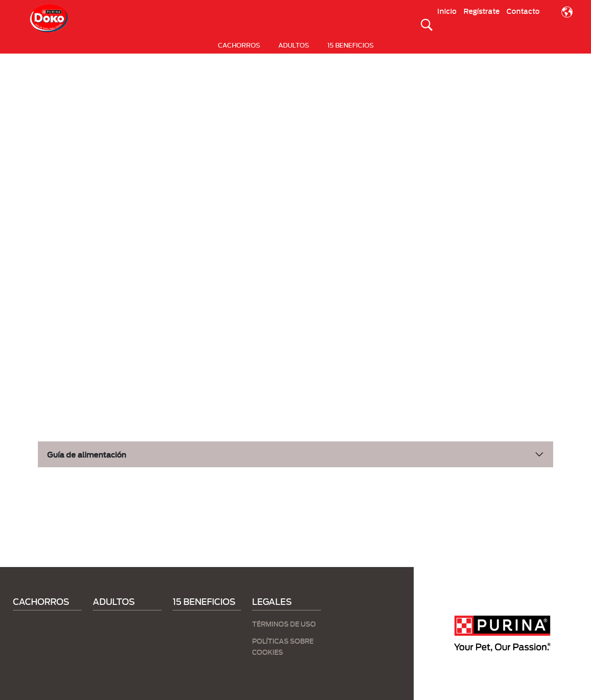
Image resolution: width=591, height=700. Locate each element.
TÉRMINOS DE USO (284, 624)
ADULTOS (294, 45)
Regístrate (482, 11)
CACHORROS (239, 45)
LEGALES (272, 601)
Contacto (523, 11)
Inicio (447, 11)
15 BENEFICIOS (350, 45)
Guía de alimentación (87, 454)
